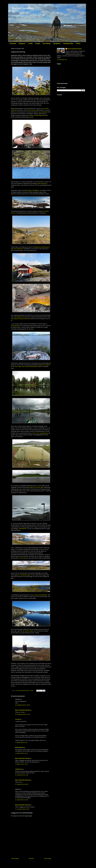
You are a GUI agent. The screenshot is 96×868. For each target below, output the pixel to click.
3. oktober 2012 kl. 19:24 (21, 764)
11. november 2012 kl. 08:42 (22, 809)
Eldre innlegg (48, 858)
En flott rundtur (23, 558)
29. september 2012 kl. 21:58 (22, 714)
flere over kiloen (31, 110)
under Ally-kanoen (42, 184)
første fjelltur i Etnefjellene (32, 190)
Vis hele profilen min (62, 60)
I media (30, 44)
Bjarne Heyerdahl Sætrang (22, 710)
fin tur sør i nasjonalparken (41, 433)
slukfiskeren (18, 769)
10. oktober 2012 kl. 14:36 (22, 775)
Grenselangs (47, 44)
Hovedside (13, 44)
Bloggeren (22, 44)
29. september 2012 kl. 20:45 (22, 705)
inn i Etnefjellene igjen (24, 575)
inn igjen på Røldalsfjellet (40, 595)
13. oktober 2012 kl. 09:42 (22, 784)
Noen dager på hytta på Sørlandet (20, 319)
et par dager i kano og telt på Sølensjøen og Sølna (28, 366)
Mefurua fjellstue (46, 365)
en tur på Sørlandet (42, 112)
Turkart (78, 44)
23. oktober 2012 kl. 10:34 (22, 800)
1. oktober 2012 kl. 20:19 (21, 753)
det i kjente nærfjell (28, 631)
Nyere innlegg (15, 858)
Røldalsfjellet (23, 529)
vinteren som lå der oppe (36, 487)
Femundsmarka (15, 326)
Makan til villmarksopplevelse (38, 115)
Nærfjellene (57, 44)
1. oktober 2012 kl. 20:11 (21, 743)
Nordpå (38, 44)
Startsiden (31, 858)
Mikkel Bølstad (19, 747)
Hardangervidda (68, 44)
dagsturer (19, 317)
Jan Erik (17, 719)
